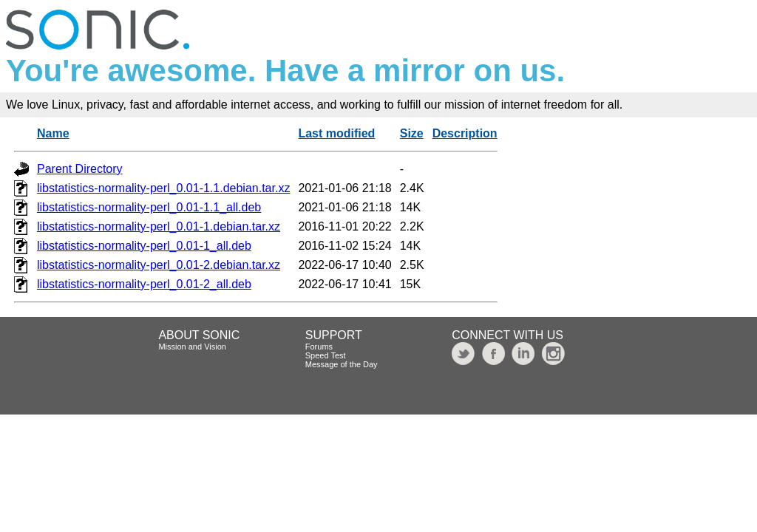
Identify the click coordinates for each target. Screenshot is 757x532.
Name (53, 133)
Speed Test (326, 355)
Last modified (336, 133)
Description (465, 133)
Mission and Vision (192, 347)
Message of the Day (342, 364)
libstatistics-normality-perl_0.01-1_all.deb (144, 246)
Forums (319, 347)
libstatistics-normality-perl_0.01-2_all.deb (144, 284)
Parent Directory (80, 169)
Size (412, 133)
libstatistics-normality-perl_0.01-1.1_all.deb (149, 207)
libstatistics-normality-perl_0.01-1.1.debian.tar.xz (163, 188)
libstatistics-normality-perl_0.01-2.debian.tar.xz (159, 265)
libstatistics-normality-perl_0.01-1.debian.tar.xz (159, 226)
